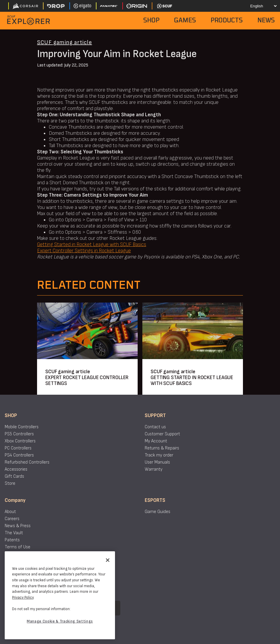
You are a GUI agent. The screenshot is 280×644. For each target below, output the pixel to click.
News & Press (18, 526)
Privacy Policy (23, 597)
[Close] (108, 560)
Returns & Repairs (162, 448)
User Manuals (157, 462)
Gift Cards (14, 476)
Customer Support (162, 434)
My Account (156, 441)
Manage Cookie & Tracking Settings (60, 621)
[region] (60, 595)
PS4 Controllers (19, 455)
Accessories (16, 469)
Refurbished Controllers (27, 462)
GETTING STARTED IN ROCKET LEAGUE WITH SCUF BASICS (192, 380)
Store (10, 483)
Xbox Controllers (20, 441)
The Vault (14, 533)
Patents (12, 540)
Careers (12, 519)
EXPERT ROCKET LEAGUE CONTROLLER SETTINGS (87, 380)
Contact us (155, 427)
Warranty (154, 469)
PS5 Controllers (19, 434)
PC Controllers (18, 448)
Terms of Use (17, 547)
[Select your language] (258, 6)
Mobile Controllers (22, 427)
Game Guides (157, 512)
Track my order (159, 455)
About (10, 512)
